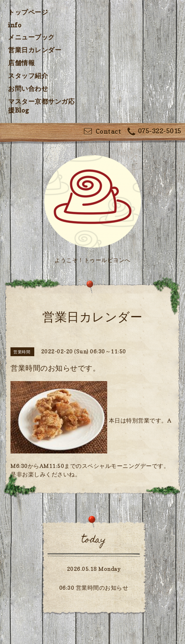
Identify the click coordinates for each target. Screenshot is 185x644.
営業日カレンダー (35, 50)
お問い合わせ (28, 88)
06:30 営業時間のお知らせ (94, 588)
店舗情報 (21, 63)
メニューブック (31, 37)
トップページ (28, 12)
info (15, 25)
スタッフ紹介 (28, 76)
